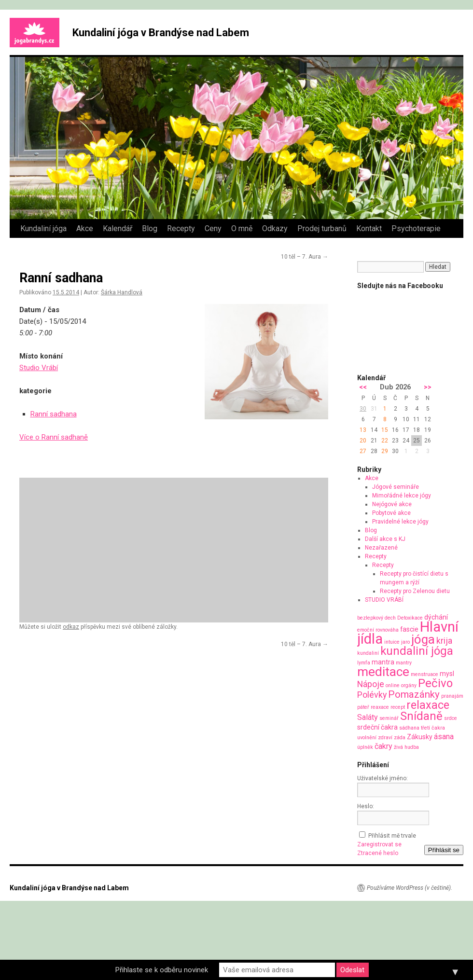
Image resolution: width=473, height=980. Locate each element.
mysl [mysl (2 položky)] (447, 674)
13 (363, 430)
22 (385, 441)
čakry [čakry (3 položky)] (383, 746)
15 (385, 430)
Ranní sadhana (54, 414)
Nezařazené (381, 548)
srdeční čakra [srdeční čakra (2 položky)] (377, 727)
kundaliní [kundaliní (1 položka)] (368, 653)
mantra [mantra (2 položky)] (383, 662)
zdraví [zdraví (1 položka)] (385, 738)
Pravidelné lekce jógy (400, 522)
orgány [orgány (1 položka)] (409, 685)
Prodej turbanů (322, 228)
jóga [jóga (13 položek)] (423, 639)
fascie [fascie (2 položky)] (409, 629)
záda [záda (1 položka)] (400, 738)
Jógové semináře (396, 487)
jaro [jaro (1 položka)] (405, 642)
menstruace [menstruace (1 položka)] (424, 674)
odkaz (71, 627)
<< (363, 387)
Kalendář (118, 228)
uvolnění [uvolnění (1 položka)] (367, 738)
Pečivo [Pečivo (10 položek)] (435, 683)
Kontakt (369, 228)
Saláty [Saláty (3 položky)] (368, 717)
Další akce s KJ (385, 539)
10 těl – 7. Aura (305, 257)
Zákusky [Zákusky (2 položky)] (420, 737)
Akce (85, 228)
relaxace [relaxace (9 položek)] (428, 705)
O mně (242, 228)
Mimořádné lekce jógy (402, 496)
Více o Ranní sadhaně (54, 437)
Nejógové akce (392, 504)
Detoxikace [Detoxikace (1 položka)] (410, 618)
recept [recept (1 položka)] (398, 707)
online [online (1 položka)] (393, 685)
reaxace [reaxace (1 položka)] (380, 707)
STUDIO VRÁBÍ (384, 600)
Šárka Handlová (122, 292)
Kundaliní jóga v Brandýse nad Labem (161, 33)
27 (363, 451)
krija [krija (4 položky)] (444, 641)
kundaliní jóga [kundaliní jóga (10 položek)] (417, 651)
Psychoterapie (416, 228)
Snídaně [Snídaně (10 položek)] (421, 716)
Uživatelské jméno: (383, 778)
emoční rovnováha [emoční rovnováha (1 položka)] (378, 630)
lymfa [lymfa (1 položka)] (364, 663)
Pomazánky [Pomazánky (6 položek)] (414, 694)
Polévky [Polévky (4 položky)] (372, 695)
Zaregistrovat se (379, 844)
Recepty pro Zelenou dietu (415, 591)
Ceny (213, 228)
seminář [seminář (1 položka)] (389, 718)
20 (363, 441)
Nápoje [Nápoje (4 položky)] (371, 684)
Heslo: (366, 806)
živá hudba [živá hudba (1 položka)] (406, 747)
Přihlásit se (444, 850)
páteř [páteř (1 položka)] (363, 707)
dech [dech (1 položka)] (390, 618)
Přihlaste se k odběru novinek (162, 970)
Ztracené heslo (378, 853)
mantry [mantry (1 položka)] (404, 663)
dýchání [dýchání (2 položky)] (436, 617)
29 (385, 451)
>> (428, 387)
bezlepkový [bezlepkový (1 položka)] (370, 618)
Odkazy (275, 228)
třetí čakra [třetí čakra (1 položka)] (433, 728)
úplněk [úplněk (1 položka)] (365, 747)
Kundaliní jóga (43, 228)
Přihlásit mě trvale (392, 836)
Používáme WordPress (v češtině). (410, 888)
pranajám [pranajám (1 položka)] (452, 696)
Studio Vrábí (39, 368)
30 (363, 409)
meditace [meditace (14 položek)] (383, 671)
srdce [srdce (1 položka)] (451, 718)
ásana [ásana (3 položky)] (444, 737)
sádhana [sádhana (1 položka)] (409, 728)
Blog (150, 228)
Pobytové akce (391, 513)
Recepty (181, 228)
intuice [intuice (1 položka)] (392, 642)
